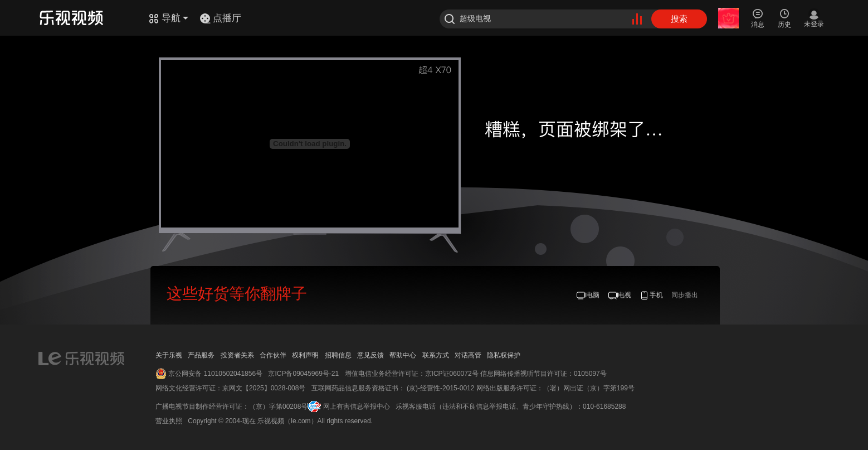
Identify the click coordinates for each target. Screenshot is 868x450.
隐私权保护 (504, 355)
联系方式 (436, 355)
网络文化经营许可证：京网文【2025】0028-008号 (230, 388)
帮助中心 (403, 355)
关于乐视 (169, 355)
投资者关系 (237, 355)
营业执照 (169, 421)
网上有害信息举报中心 (357, 407)
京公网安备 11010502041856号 (215, 374)
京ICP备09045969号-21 (303, 374)
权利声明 (305, 355)
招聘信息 (338, 355)
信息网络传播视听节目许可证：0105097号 (543, 374)
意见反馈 (370, 355)
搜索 (679, 19)
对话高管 (468, 355)
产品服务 (201, 355)
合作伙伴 (273, 355)
